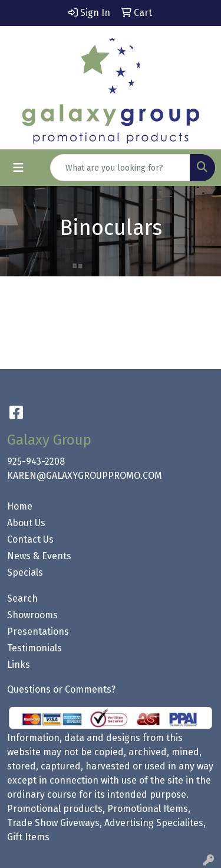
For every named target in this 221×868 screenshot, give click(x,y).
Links (19, 665)
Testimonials (34, 648)
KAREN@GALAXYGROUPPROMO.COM (85, 476)
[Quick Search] (120, 168)
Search (22, 598)
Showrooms (32, 615)
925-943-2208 (36, 461)
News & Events (39, 556)
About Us (26, 523)
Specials (25, 572)
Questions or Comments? (61, 689)
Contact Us (30, 539)
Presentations (38, 632)
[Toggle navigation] (18, 168)
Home (20, 506)
